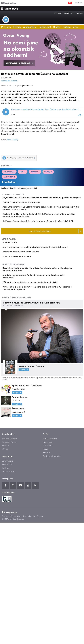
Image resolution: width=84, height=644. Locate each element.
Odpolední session (9, 81)
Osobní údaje (16, 638)
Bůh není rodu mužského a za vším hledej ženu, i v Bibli (39, 393)
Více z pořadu (10, 315)
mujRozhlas (6, 213)
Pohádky (35, 219)
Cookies (5, 638)
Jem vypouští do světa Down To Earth (31, 341)
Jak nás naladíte (50, 560)
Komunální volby (9, 564)
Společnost (45, 27)
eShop (5, 571)
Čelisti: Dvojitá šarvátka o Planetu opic (31, 256)
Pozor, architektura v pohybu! (26, 352)
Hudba (57, 27)
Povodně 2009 (19, 318)
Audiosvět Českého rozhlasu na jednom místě (19, 235)
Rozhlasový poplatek (52, 578)
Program (58, 13)
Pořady (17, 27)
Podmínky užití (29, 638)
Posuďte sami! (8, 182)
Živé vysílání (9, 224)
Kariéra (46, 571)
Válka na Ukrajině (9, 560)
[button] (80, 162)
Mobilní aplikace (9, 593)
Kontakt (46, 574)
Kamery (80, 13)
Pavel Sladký (13, 187)
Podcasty (6, 589)
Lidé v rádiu (48, 567)
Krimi (23, 219)
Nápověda (47, 564)
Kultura (67, 27)
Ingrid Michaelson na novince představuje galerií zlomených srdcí (44, 329)
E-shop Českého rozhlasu (16, 419)
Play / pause (6, 159)
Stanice (5, 567)
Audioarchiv (69, 13)
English (40, 638)
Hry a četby (9, 219)
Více (76, 27)
